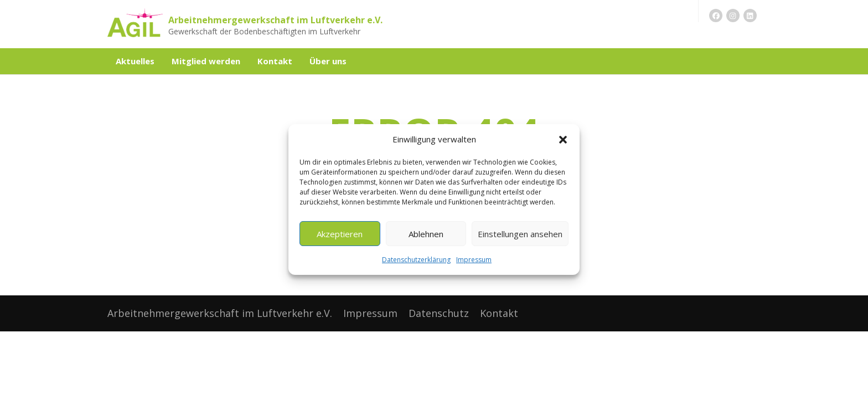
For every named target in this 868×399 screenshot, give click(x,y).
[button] (563, 140)
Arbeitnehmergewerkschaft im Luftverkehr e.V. (275, 20)
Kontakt (275, 61)
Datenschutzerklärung (416, 260)
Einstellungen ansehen (520, 234)
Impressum (474, 260)
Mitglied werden (206, 61)
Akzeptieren (340, 234)
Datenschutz (439, 313)
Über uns (328, 61)
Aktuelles (135, 61)
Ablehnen (426, 234)
